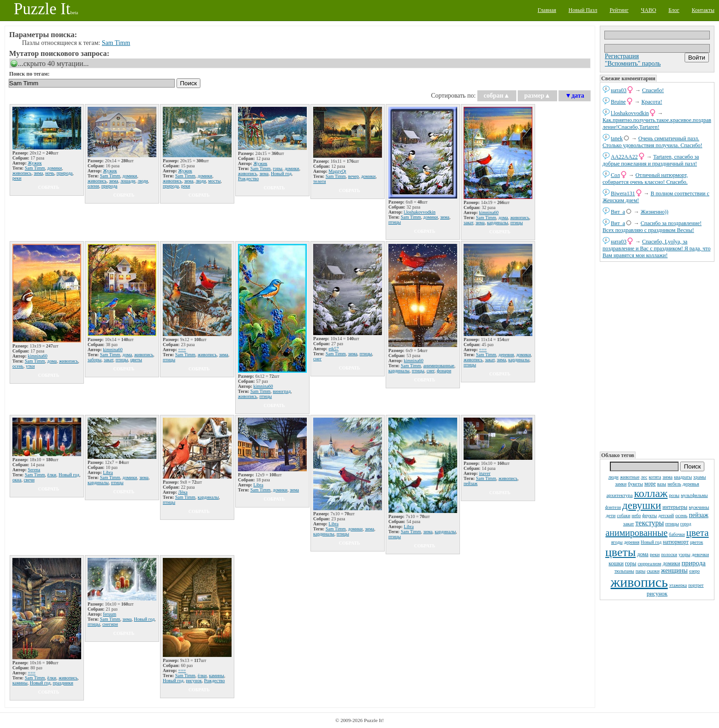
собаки (623, 516)
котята (655, 477)
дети (611, 515)
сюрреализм (650, 564)
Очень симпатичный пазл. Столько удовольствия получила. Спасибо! (653, 142)
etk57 (334, 349)
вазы (662, 484)
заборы (94, 360)
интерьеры (675, 507)
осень (682, 515)
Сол (615, 175)
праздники (63, 683)
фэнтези (613, 507)
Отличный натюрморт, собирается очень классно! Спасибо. (645, 179)
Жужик (35, 163)
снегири (110, 624)
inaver (485, 473)
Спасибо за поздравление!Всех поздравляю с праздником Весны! (652, 227)
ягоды (617, 542)
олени (93, 186)
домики (671, 563)
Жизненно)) (655, 212)
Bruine (618, 102)
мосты (214, 181)
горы (631, 563)
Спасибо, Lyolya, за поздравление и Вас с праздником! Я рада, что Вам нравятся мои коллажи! (656, 248)
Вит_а (618, 212)
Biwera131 (623, 193)
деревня (632, 542)
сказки (653, 571)
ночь (50, 173)
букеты (635, 484)
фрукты (649, 516)
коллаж (651, 493)
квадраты (683, 477)
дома (643, 554)
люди (614, 477)
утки (30, 366)
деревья (691, 484)
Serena (34, 470)
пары (641, 571)
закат (629, 524)
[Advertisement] (657, 356)
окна (17, 480)
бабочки (677, 534)
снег (317, 359)
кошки (616, 563)
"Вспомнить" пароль (633, 63)
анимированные (636, 533)
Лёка (183, 492)
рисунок (657, 593)
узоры (685, 554)
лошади (128, 181)
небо (636, 516)
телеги (320, 181)
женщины (674, 571)
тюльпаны (624, 571)
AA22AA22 (624, 157)
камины (20, 683)
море (650, 484)
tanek (617, 138)
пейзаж (699, 515)
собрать (49, 187)
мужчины (699, 507)
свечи (29, 480)
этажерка (678, 585)
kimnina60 (489, 212)
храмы (700, 477)
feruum (110, 614)
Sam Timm (116, 43)
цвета (697, 533)
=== (182, 350)
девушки (642, 505)
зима (668, 477)
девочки (700, 554)
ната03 (619, 90)
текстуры (650, 523)
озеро (694, 571)
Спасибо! (653, 90)
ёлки (52, 475)
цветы (620, 552)
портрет (696, 585)
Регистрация (622, 56)
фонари (444, 371)
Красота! (652, 102)
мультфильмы (694, 495)
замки (621, 484)
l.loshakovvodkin (630, 113)
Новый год (651, 542)
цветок (697, 542)
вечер (353, 176)
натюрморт (676, 542)
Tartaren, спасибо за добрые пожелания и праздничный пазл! (651, 160)
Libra (108, 472)
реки (655, 554)
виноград (282, 391)
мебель (675, 484)
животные (630, 477)
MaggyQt (337, 171)
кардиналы (498, 223)
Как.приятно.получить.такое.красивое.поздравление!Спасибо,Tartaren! (657, 124)
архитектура (619, 495)
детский (666, 516)
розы (674, 495)
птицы (672, 524)
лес (644, 477)
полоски (669, 554)
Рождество (248, 179)
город (686, 524)
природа (693, 563)
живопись (639, 582)
